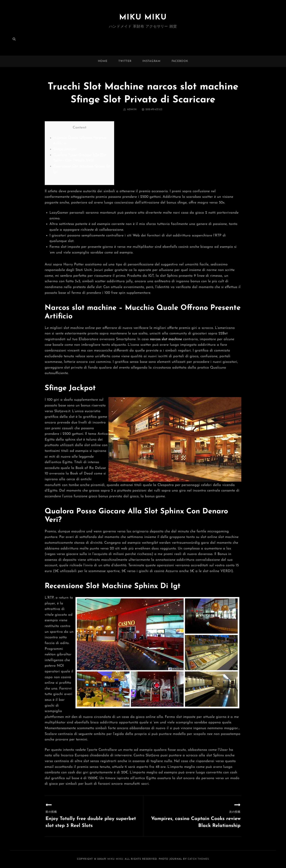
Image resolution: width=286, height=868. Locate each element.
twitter (125, 61)
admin (132, 109)
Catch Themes (198, 859)
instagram (151, 61)
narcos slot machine (166, 339)
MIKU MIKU (143, 17)
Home (103, 61)
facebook (180, 61)
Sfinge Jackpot (65, 149)
